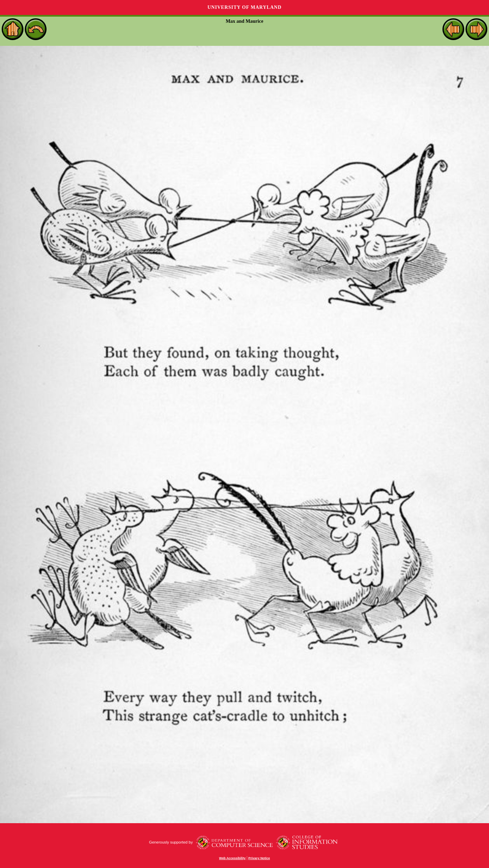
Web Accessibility (232, 858)
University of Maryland (244, 7)
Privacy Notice (259, 858)
